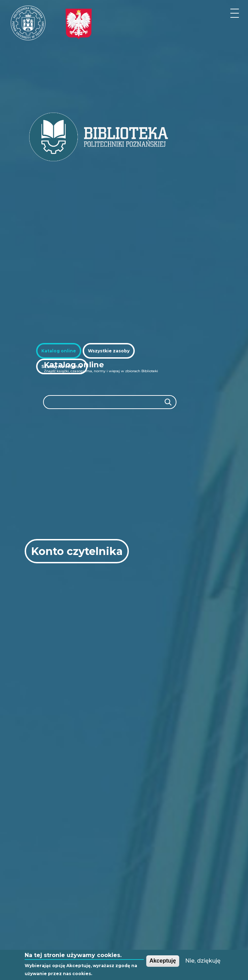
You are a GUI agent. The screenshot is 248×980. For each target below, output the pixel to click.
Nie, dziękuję (203, 961)
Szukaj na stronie (62, 366)
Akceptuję (163, 961)
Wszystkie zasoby (109, 351)
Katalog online (59, 351)
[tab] (59, 351)
